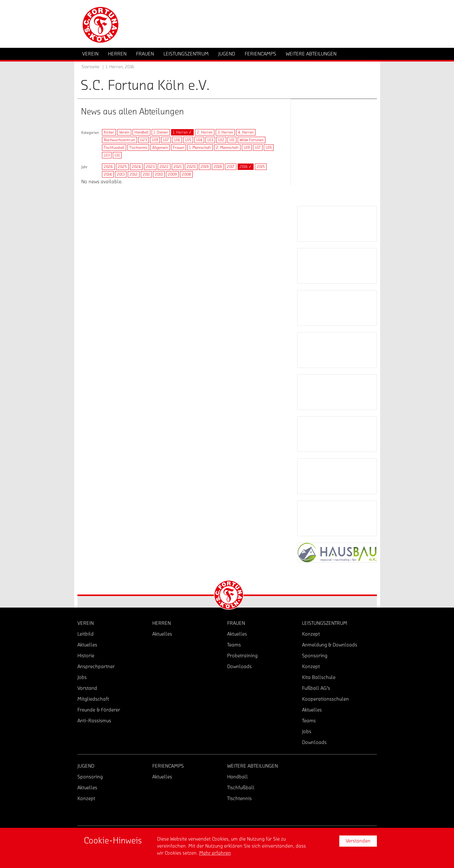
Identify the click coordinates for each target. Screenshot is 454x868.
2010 (159, 174)
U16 (177, 140)
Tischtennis (138, 148)
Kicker (109, 132)
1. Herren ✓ (182, 132)
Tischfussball (114, 148)
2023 (150, 167)
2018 (218, 167)
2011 (146, 174)
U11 (232, 140)
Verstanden (358, 841)
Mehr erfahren (215, 853)
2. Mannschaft (227, 148)
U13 (210, 140)
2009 (172, 174)
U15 (188, 140)
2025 (122, 167)
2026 (108, 167)
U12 (221, 140)
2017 (231, 167)
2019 (205, 167)
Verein (124, 132)
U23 (144, 140)
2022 (164, 167)
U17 (166, 140)
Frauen (179, 148)
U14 (199, 140)
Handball (141, 132)
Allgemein (160, 148)
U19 (155, 140)
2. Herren (205, 132)
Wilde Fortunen (252, 140)
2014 (108, 174)
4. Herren (246, 132)
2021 (178, 167)
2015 (261, 167)
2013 (121, 174)
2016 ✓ (246, 167)
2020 (191, 167)
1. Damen (161, 132)
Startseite (90, 67)
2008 (186, 174)
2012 (134, 174)
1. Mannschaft (200, 148)
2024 (136, 167)
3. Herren (225, 132)
